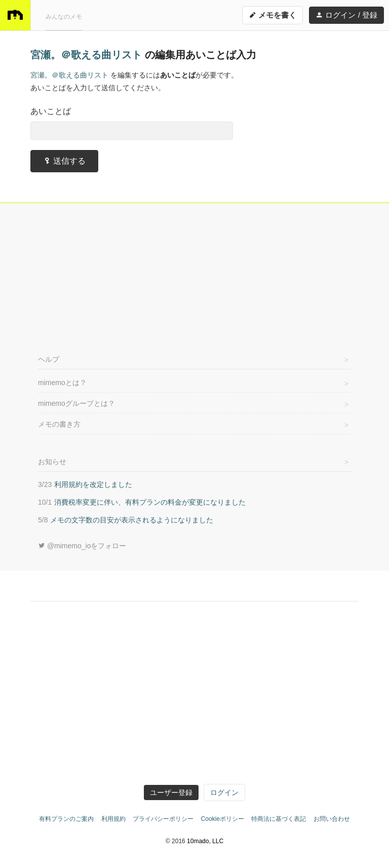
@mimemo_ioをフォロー (82, 546)
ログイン (224, 792)
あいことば (51, 111)
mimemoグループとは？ (76, 403)
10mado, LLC (205, 841)
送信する (64, 161)
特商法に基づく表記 (279, 819)
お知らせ (52, 462)
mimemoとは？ (62, 383)
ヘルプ (49, 359)
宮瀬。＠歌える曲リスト (88, 55)
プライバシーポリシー (163, 819)
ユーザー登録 (171, 792)
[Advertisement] (194, 277)
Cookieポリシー (223, 819)
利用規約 (113, 819)
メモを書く (273, 15)
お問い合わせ (332, 819)
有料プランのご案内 (66, 819)
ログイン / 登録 (346, 15)
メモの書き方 (59, 424)
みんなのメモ (64, 17)
